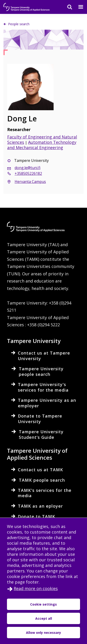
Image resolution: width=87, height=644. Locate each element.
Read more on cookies (36, 588)
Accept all (44, 618)
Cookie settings (43, 604)
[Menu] (78, 7)
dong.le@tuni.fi (27, 168)
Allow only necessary (43, 633)
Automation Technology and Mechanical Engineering (42, 145)
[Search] (67, 7)
